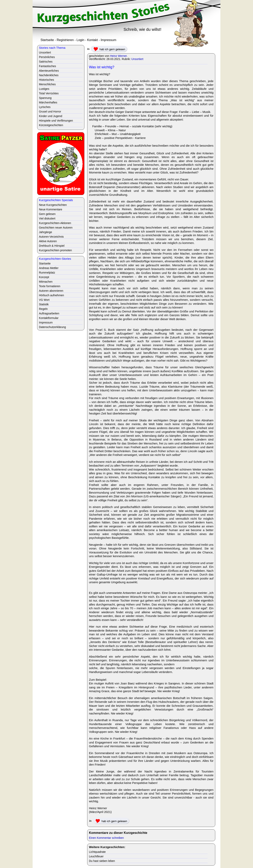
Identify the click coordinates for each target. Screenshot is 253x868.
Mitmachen (46, 282)
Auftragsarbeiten (49, 313)
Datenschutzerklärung (52, 327)
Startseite (47, 40)
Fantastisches (47, 66)
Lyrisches (45, 107)
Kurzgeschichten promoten (55, 250)
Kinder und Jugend (51, 116)
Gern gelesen (47, 214)
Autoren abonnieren (51, 291)
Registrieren (65, 40)
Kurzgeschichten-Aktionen (55, 223)
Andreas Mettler (49, 268)
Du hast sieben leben (102, 861)
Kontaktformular (49, 318)
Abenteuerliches (49, 71)
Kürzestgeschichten (51, 125)
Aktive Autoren (48, 241)
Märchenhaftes (48, 102)
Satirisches (46, 62)
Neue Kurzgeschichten (53, 205)
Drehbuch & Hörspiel (52, 246)
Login (80, 40)
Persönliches (47, 57)
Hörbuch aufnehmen (51, 295)
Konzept (44, 277)
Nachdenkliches (49, 75)
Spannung (45, 98)
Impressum (108, 40)
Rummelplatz (47, 273)
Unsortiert (137, 59)
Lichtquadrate (97, 852)
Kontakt (93, 40)
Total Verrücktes (49, 93)
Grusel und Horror (50, 112)
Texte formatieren (50, 286)
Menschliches (47, 84)
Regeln (43, 309)
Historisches (46, 80)
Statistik (44, 304)
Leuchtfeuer (96, 856)
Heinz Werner (118, 56)
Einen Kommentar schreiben (106, 838)
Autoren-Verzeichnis (51, 237)
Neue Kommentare (51, 209)
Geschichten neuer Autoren (56, 228)
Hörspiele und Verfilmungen (56, 121)
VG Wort (44, 300)
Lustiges (44, 89)
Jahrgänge (45, 232)
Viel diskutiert (47, 218)
